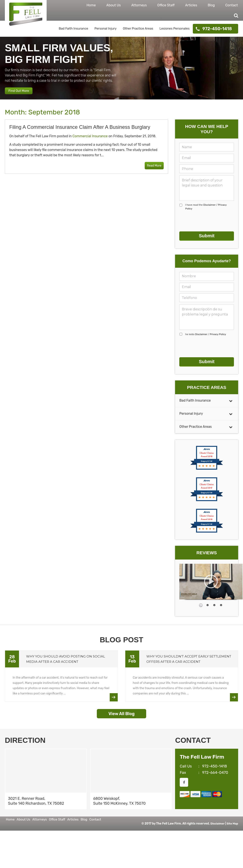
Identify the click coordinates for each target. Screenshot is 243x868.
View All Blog (121, 712)
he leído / (206, 336)
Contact (232, 5)
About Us (114, 5)
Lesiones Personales (174, 29)
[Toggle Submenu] (231, 399)
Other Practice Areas (138, 29)
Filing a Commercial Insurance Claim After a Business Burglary (80, 132)
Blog (211, 5)
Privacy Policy (218, 336)
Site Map (232, 851)
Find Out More (23, 94)
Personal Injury (106, 29)
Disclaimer (209, 210)
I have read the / (206, 212)
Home (91, 5)
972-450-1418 (217, 29)
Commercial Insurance (90, 141)
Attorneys (139, 5)
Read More (151, 171)
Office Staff (166, 5)
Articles (191, 5)
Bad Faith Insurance (74, 29)
